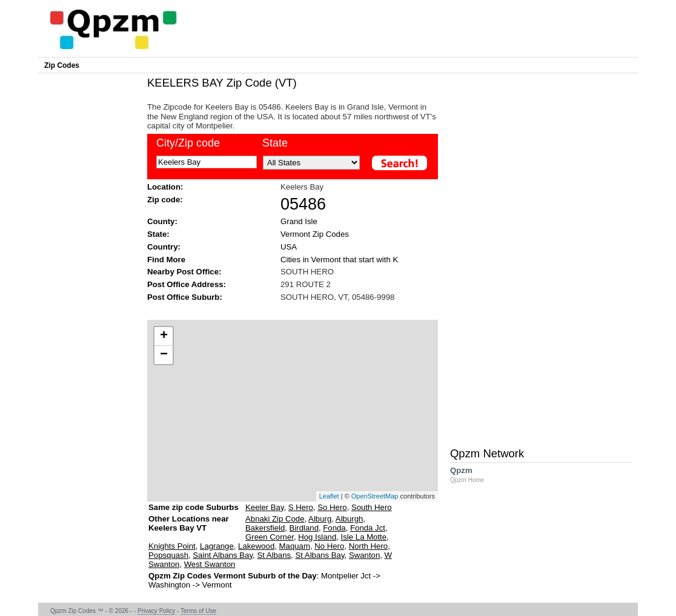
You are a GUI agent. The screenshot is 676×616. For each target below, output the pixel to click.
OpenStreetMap (375, 496)
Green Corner (270, 537)
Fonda (334, 528)
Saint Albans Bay (223, 555)
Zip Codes (62, 65)
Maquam (295, 546)
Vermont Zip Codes (315, 234)
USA (289, 247)
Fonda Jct (368, 528)
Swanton (364, 555)
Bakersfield (265, 528)
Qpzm (473, 475)
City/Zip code (188, 143)
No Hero (329, 546)
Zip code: (165, 200)
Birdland (304, 528)
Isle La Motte (364, 537)
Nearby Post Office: (184, 272)
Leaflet (329, 496)
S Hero (301, 507)
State (275, 143)
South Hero (372, 507)
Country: (164, 247)
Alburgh (349, 519)
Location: (165, 187)
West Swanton (210, 564)
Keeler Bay (265, 507)
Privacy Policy (156, 611)
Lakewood (256, 546)
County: (162, 221)
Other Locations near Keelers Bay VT (189, 528)
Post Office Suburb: (185, 297)
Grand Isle (299, 221)
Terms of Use (198, 611)
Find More (166, 260)
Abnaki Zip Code (275, 519)
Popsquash (168, 555)
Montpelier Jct (346, 576)
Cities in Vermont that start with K (339, 260)
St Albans (274, 555)
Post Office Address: (187, 284)
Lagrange (217, 546)
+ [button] (164, 336)
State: (158, 234)
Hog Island (317, 537)
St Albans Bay (320, 555)
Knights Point (172, 546)
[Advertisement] (287, 310)
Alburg (320, 519)
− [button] (164, 355)
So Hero (332, 507)
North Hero (369, 546)
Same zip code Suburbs (194, 507)
